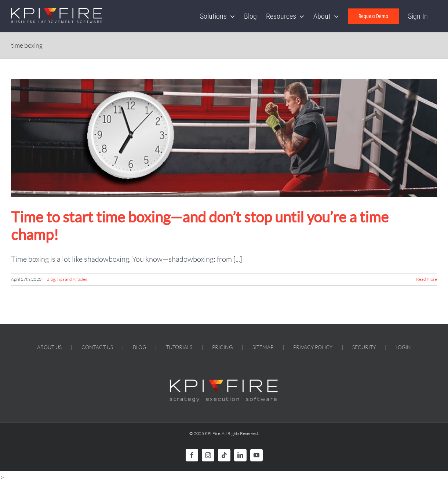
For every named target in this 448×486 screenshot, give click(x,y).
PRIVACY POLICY (313, 347)
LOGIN (403, 347)
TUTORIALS (179, 347)
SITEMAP (263, 347)
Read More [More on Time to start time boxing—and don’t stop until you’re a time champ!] (427, 279)
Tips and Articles (72, 279)
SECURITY (364, 347)
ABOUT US (49, 347)
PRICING (222, 347)
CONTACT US (97, 347)
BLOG (139, 347)
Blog (51, 279)
